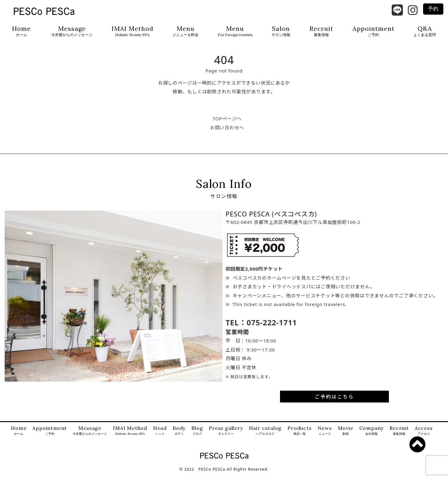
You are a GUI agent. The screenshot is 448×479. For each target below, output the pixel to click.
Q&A (425, 31)
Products (299, 436)
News (325, 436)
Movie (346, 436)
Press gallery (226, 436)
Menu (185, 31)
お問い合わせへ (227, 133)
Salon (281, 31)
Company (372, 436)
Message (72, 31)
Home (21, 31)
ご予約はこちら (334, 402)
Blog (197, 436)
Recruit (321, 31)
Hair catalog (265, 436)
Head (160, 436)
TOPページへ (227, 124)
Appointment (373, 31)
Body (179, 436)
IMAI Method (133, 31)
